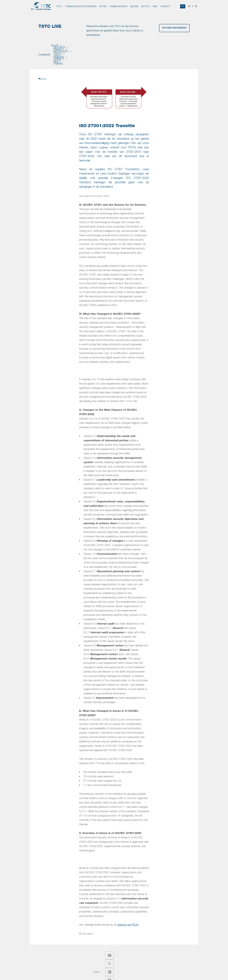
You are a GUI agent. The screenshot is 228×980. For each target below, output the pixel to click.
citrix (157, 47)
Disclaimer (112, 975)
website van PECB (128, 909)
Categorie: (44, 47)
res (167, 47)
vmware (143, 47)
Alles (55, 47)
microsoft (102, 47)
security (69, 47)
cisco (118, 47)
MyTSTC (146, 6)
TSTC (59, 6)
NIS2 (155, 6)
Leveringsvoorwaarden (128, 975)
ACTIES (103, 6)
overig (179, 47)
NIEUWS (134, 6)
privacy (85, 47)
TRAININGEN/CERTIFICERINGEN (81, 6)
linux (130, 47)
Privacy (102, 975)
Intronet (163, 975)
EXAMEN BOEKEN (119, 6)
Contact (165, 6)
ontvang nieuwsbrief (174, 28)
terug (42, 63)
